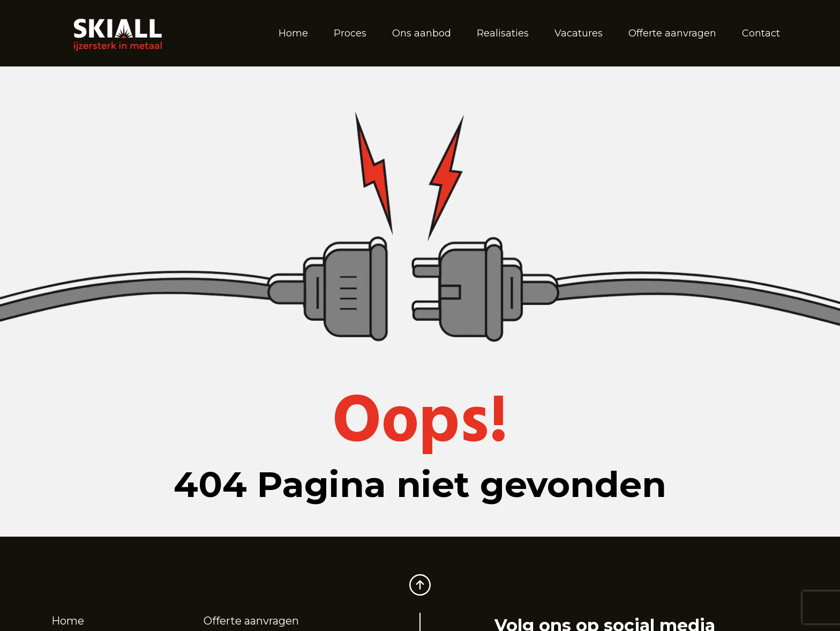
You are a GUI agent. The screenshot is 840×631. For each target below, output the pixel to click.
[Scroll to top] (420, 579)
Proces (350, 33)
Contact (761, 33)
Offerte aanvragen (672, 33)
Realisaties (503, 33)
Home (293, 33)
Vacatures (579, 33)
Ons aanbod (422, 33)
